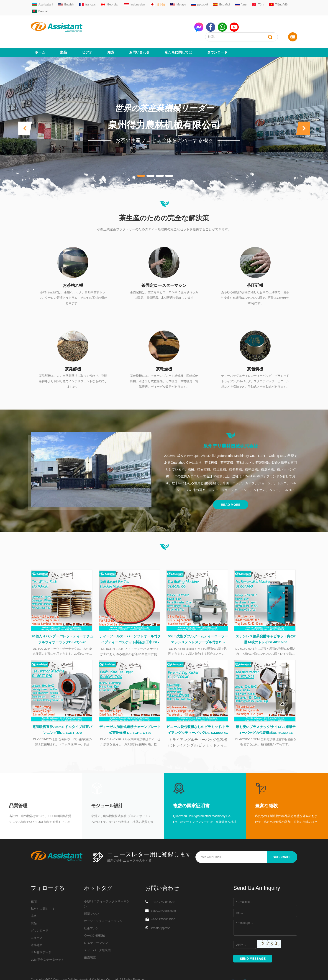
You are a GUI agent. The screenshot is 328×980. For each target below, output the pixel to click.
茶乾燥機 (164, 352)
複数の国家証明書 (191, 792)
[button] (25, 112)
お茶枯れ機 (73, 269)
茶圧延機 (255, 269)
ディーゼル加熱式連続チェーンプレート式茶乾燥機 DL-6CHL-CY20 (130, 716)
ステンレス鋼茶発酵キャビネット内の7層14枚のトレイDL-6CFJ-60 (266, 624)
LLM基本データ (41, 939)
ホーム (40, 36)
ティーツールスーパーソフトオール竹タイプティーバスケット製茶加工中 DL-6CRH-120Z (130, 625)
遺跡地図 (37, 932)
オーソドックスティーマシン (103, 907)
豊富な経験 (266, 792)
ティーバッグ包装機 (97, 937)
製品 (64, 36)
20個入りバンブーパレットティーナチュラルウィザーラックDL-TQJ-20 (62, 624)
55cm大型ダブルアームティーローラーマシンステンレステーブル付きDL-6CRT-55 (198, 625)
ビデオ (87, 36)
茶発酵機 (73, 352)
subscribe (282, 844)
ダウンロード (217, 36)
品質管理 (18, 792)
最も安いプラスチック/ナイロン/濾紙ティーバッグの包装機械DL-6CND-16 (266, 716)
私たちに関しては (178, 36)
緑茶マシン (91, 900)
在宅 (34, 888)
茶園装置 (90, 944)
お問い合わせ (139, 36)
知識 (111, 36)
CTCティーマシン (96, 929)
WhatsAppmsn (161, 915)
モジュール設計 (107, 792)
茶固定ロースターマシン (164, 269)
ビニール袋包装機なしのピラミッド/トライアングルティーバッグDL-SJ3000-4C (198, 716)
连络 (34, 902)
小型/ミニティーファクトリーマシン (107, 890)
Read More (231, 488)
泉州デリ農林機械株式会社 (231, 429)
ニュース (37, 924)
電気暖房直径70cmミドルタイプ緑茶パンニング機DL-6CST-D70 (62, 716)
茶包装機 (255, 352)
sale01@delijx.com (163, 897)
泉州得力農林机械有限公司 (164, 108)
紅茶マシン (91, 915)
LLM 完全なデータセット (47, 946)
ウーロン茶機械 (94, 922)
